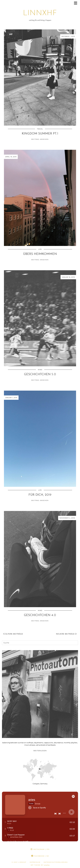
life (40, 249)
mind (40, 370)
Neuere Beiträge (66, 634)
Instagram (40, 849)
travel (40, 129)
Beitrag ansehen (40, 139)
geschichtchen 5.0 (40, 374)
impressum (35, 862)
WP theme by (40, 865)
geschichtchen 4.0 (40, 615)
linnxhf (40, 13)
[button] (76, 3)
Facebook (40, 856)
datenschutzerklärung (56, 862)
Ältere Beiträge (13, 634)
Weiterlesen (40, 751)
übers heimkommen (40, 254)
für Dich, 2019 (40, 495)
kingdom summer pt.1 (40, 134)
